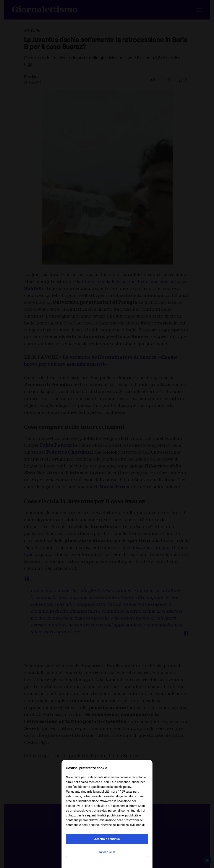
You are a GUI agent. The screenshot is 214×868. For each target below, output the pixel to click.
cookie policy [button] (122, 787)
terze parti (132, 792)
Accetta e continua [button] (107, 839)
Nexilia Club (107, 852)
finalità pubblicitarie (110, 815)
